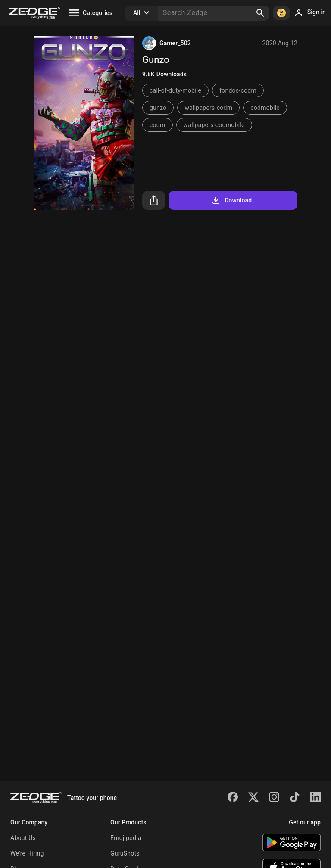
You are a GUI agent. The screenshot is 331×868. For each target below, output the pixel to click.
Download (231, 200)
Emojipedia (126, 838)
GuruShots (125, 853)
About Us (23, 838)
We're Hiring (27, 853)
